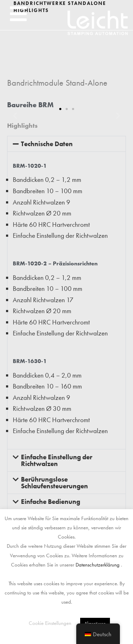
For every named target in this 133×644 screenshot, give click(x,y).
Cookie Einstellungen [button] (50, 623)
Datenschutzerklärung (98, 565)
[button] (18, 14)
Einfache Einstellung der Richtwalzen (57, 460)
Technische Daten (47, 144)
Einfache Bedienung (51, 502)
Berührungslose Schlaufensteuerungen (54, 483)
